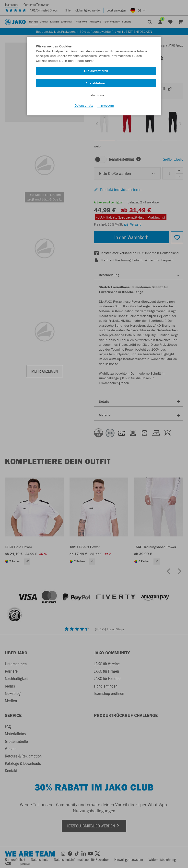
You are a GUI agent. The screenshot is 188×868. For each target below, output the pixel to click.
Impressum (106, 105)
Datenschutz (84, 105)
